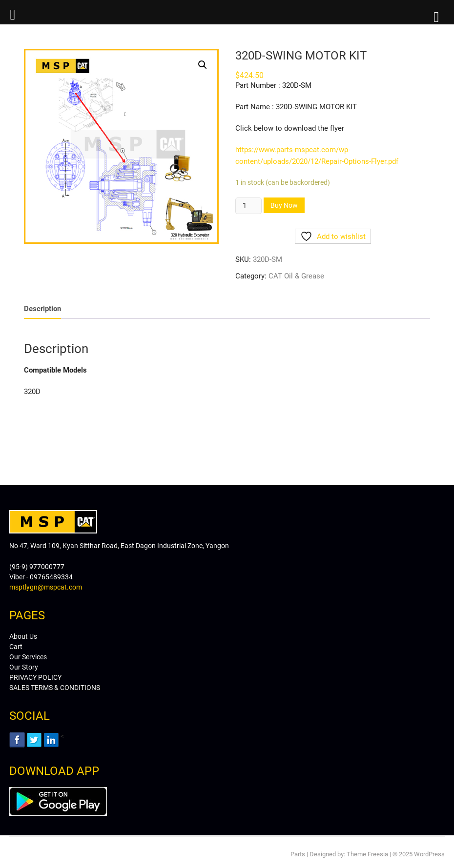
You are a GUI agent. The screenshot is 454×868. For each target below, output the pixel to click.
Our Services (28, 657)
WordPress (429, 854)
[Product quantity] (248, 206)
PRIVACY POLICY (35, 677)
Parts (298, 854)
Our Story (24, 667)
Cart (16, 647)
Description (42, 309)
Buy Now (284, 205)
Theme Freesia (367, 854)
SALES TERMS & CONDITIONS (55, 688)
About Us (23, 636)
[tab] (42, 309)
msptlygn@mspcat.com (46, 587)
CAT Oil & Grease (296, 276)
